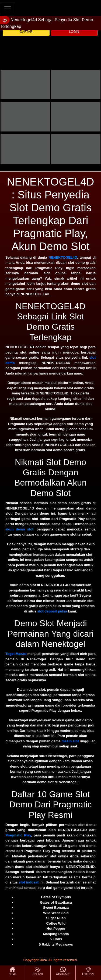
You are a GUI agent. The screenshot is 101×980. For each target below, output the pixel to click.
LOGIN (74, 32)
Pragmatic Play (18, 835)
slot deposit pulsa (52, 611)
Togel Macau (16, 654)
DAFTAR (26, 32)
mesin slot (70, 741)
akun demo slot (19, 529)
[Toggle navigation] (8, 9)
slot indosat (29, 882)
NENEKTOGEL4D (63, 257)
